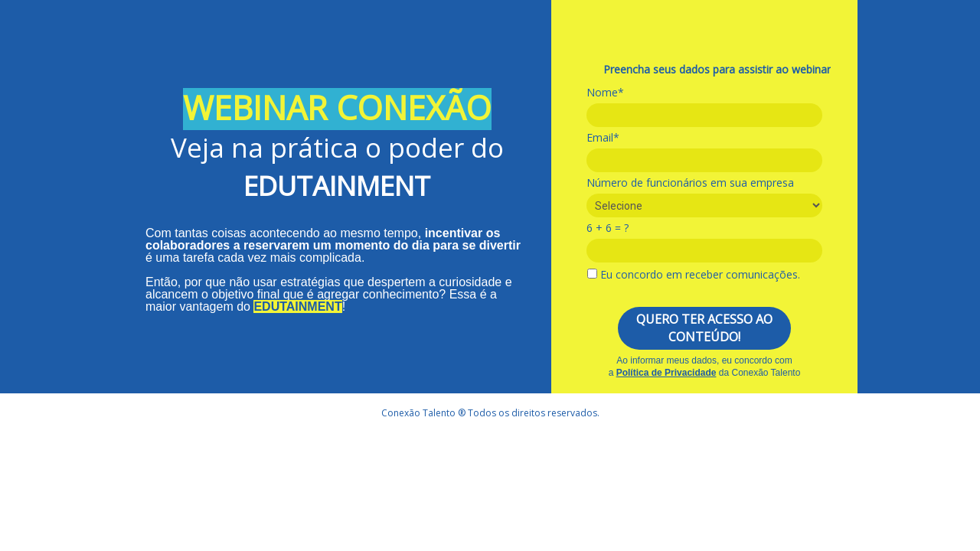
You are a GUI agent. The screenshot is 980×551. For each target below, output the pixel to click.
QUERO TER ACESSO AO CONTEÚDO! (704, 328)
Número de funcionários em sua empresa (690, 183)
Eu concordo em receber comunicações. (694, 275)
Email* (603, 138)
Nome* (605, 93)
